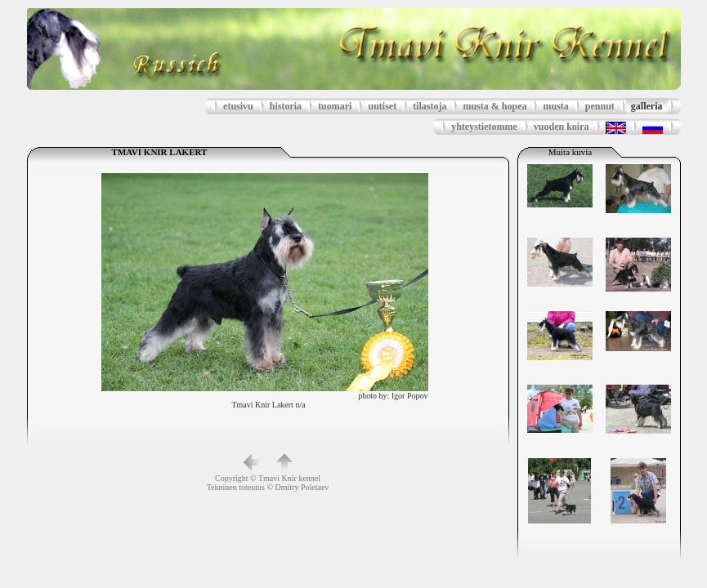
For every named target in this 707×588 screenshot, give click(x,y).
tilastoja (430, 106)
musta (555, 106)
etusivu (238, 106)
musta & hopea (494, 106)
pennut (600, 106)
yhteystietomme (484, 127)
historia (286, 106)
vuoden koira (562, 127)
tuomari (335, 106)
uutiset (382, 106)
